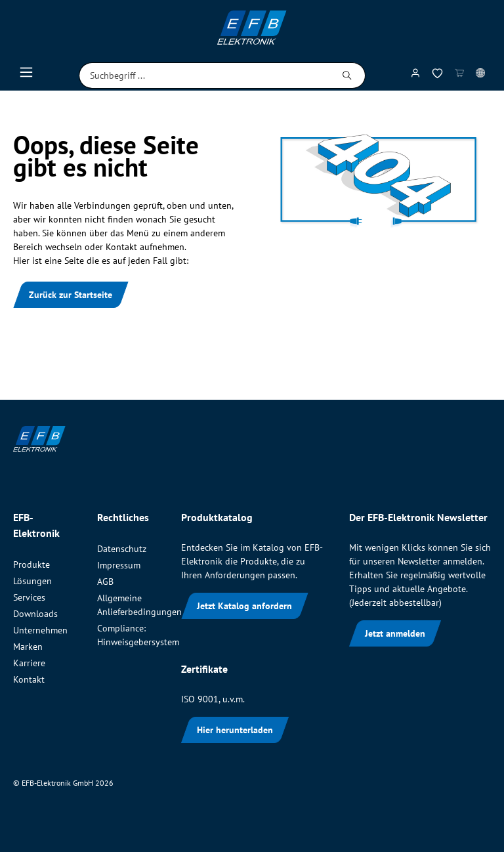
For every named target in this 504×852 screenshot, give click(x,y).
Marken (28, 647)
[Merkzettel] (437, 76)
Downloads (35, 614)
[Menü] (26, 75)
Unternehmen (40, 630)
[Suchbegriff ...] (204, 75)
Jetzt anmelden (395, 633)
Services (29, 597)
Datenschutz (122, 549)
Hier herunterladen (235, 730)
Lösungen (32, 581)
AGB (105, 582)
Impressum (119, 565)
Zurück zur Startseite (71, 295)
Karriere (29, 663)
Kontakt (29, 679)
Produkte (31, 564)
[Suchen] (347, 75)
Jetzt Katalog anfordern (244, 606)
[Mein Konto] (415, 75)
